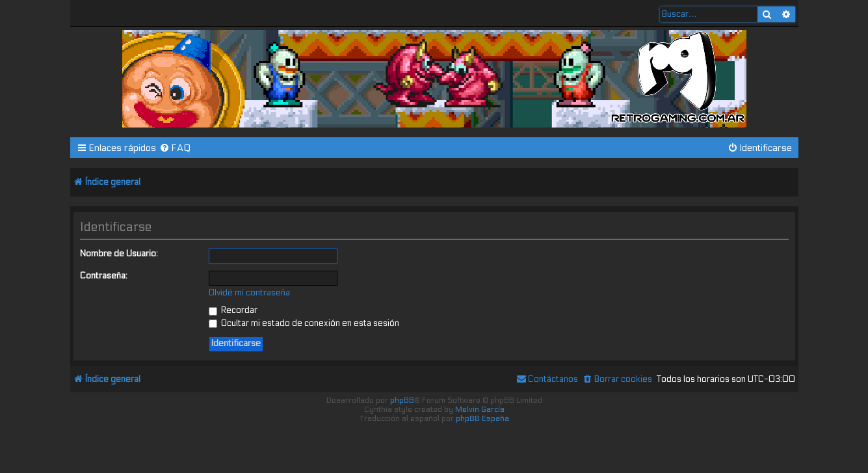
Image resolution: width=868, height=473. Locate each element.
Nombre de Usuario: (119, 254)
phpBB (402, 400)
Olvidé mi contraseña (249, 293)
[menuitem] (175, 148)
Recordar (233, 310)
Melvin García (480, 409)
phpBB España (482, 418)
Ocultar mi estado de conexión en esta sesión (304, 323)
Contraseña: (104, 276)
